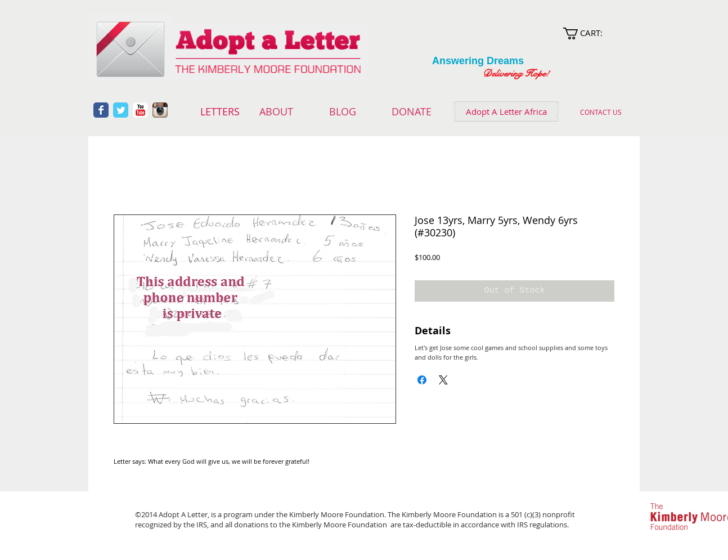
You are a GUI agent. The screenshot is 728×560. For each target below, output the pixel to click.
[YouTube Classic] (140, 110)
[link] (593, 33)
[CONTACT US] (601, 112)
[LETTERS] (220, 112)
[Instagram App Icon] (160, 110)
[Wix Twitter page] (121, 110)
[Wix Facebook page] (101, 110)
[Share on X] (443, 380)
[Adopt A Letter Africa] (506, 111)
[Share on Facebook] (422, 380)
